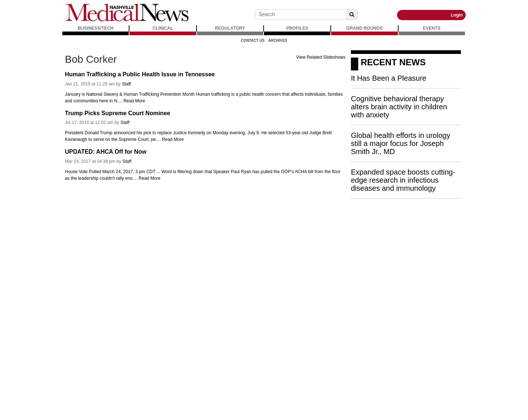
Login (457, 15)
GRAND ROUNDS (364, 28)
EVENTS (432, 28)
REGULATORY (230, 28)
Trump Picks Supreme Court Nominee (118, 113)
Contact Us (253, 41)
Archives (278, 41)
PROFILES (297, 28)
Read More (134, 101)
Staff (126, 84)
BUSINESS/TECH (96, 28)
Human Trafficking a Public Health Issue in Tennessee (140, 74)
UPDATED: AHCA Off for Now (106, 152)
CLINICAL (163, 28)
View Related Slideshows (321, 57)
